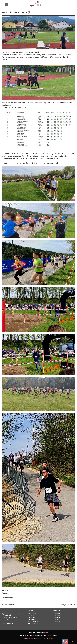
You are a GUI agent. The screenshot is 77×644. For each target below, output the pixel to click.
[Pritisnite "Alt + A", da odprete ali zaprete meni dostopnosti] (65, 641)
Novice (57, 619)
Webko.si (46, 633)
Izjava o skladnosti (47, 638)
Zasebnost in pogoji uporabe (33, 638)
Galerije (58, 617)
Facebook (58, 622)
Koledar (58, 615)
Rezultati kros (7, 593)
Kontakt (58, 613)
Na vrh (74, 641)
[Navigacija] (7, 5)
